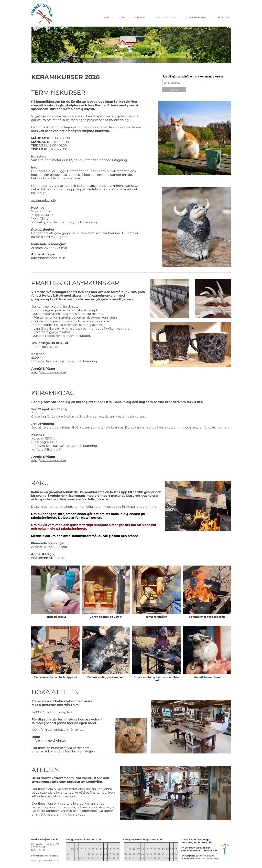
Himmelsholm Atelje (207, 859)
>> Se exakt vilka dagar (196, 848)
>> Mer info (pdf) (43, 200)
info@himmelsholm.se (48, 258)
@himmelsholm (205, 856)
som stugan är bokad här (198, 842)
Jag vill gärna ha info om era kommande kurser (193, 77)
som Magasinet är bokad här (199, 851)
